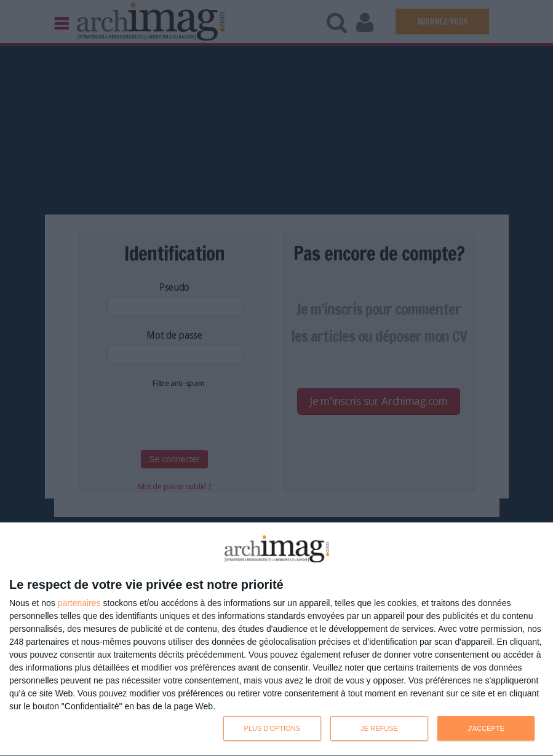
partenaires (79, 603)
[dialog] (276, 640)
